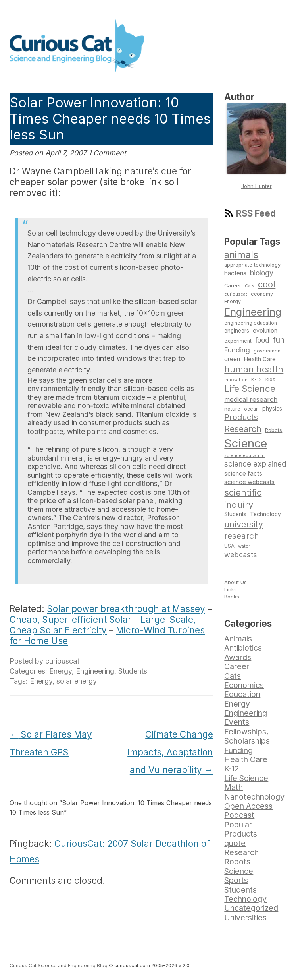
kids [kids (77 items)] (270, 379)
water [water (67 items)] (244, 546)
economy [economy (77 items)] (262, 294)
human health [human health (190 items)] (254, 369)
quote (235, 843)
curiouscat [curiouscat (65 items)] (236, 294)
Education (242, 694)
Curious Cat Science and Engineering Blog (59, 965)
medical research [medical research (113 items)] (251, 399)
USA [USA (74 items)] (229, 546)
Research (241, 852)
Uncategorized (251, 908)
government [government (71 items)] (268, 351)
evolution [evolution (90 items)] (265, 330)
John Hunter (257, 186)
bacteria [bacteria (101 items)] (235, 273)
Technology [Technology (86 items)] (265, 514)
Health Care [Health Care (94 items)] (260, 359)
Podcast (239, 815)
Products (241, 834)
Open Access (248, 806)
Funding (238, 750)
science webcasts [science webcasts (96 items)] (249, 482)
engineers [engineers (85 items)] (237, 331)
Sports (236, 880)
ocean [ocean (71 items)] (251, 409)
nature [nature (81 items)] (232, 409)
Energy (61, 671)
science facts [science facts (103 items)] (243, 474)
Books (232, 597)
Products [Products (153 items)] (241, 417)
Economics (244, 685)
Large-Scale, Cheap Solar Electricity (103, 625)
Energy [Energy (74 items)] (233, 301)
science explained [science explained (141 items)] (255, 464)
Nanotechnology (254, 797)
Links (231, 589)
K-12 (232, 769)
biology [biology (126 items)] (262, 273)
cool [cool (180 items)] (267, 284)
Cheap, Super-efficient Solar (70, 619)
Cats (233, 676)
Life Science (246, 778)
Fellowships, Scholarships (247, 736)
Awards (238, 657)
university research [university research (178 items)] (244, 530)
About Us (236, 582)
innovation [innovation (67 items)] (236, 380)
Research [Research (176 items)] (243, 429)
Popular (238, 825)
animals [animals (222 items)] (241, 255)
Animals (238, 639)
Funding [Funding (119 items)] (237, 350)
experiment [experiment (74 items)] (238, 341)
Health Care (246, 759)
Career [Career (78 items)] (233, 286)
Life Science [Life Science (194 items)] (250, 389)
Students (133, 671)
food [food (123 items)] (262, 340)
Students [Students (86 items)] (235, 514)
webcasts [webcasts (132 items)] (241, 554)
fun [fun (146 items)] (279, 340)
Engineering (95, 671)
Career (237, 666)
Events (237, 722)
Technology (245, 899)
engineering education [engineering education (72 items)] (251, 323)
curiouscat (62, 661)
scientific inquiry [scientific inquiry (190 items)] (243, 499)
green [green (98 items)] (232, 359)
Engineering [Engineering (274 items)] (253, 312)
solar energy (77, 681)
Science (239, 871)
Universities (245, 918)
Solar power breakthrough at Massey (126, 609)
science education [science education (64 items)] (244, 456)
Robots (237, 862)
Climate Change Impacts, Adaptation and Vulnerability (170, 752)
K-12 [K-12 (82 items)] (257, 379)
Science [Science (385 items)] (246, 443)
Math (234, 787)
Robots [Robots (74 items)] (274, 430)
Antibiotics (243, 648)
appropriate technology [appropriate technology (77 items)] (252, 265)
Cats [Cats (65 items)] (250, 286)
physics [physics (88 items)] (272, 408)
